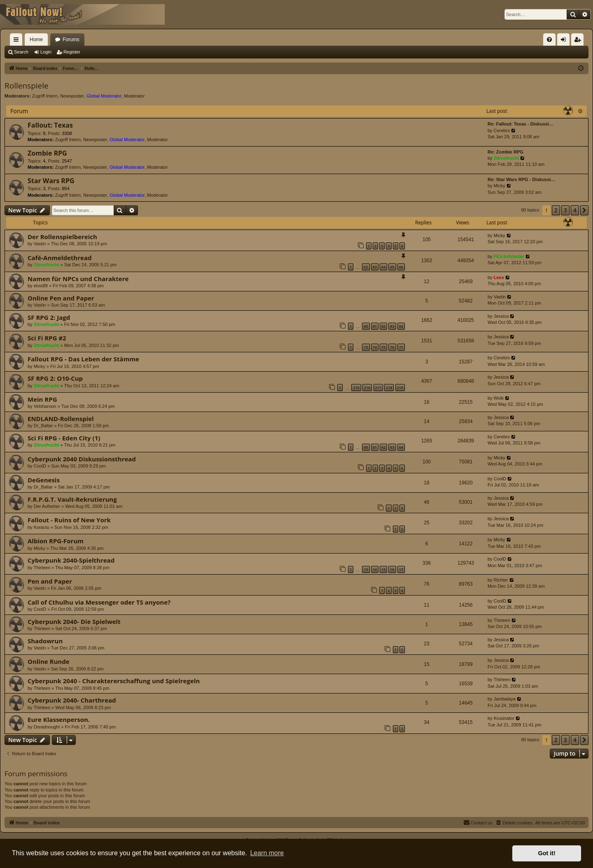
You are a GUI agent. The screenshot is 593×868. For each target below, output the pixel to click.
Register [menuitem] (579, 41)
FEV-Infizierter (509, 256)
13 (366, 569)
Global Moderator (104, 96)
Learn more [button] (267, 853)
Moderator (134, 96)
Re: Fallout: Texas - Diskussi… (521, 124)
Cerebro (502, 130)
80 (366, 326)
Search (21, 52)
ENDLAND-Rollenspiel (61, 419)
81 (375, 326)
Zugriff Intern (45, 96)
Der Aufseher (47, 506)
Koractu (42, 527)
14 (375, 569)
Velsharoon (45, 406)
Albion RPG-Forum (56, 541)
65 (392, 267)
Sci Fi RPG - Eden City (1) (64, 438)
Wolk (499, 398)
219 (400, 387)
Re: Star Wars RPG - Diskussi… (522, 179)
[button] (584, 210)
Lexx (499, 277)
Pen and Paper (50, 581)
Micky (500, 186)
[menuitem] (549, 40)
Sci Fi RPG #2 (47, 338)
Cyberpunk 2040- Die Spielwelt (74, 621)
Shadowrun (45, 641)
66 (401, 267)
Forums (71, 40)
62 (366, 267)
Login (46, 52)
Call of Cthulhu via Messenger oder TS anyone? (99, 602)
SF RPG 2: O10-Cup (55, 378)
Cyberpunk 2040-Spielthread (71, 560)
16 (392, 569)
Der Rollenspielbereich (62, 237)
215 (356, 387)
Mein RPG (42, 399)
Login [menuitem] (565, 41)
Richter (501, 580)
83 (392, 326)
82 (383, 326)
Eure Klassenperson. (59, 719)
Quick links (18, 41)
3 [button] (565, 210)
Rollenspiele (27, 86)
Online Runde (49, 661)
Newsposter (72, 96)
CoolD (40, 466)
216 (367, 387)
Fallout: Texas (50, 125)
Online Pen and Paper (61, 298)
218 (389, 387)
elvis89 (41, 286)
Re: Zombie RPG (505, 152)
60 (366, 447)
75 (383, 347)
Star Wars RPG (51, 181)
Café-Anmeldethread (60, 258)
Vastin (40, 244)
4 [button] (575, 210)
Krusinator (504, 718)
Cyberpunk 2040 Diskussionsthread (82, 459)
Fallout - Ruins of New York (69, 520)
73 (366, 347)
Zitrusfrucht (507, 158)
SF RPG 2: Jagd (49, 317)
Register (72, 52)
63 (375, 267)
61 (375, 447)
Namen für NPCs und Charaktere (78, 279)
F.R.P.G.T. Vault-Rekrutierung (72, 499)
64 (383, 267)
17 (401, 569)
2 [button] (556, 210)
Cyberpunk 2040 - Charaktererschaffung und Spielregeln (114, 681)
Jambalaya (505, 699)
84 (401, 326)
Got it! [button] (547, 853)
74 (375, 347)
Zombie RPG (47, 153)
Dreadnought (47, 727)
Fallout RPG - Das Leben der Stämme (83, 359)
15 (383, 569)
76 (392, 347)
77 (401, 347)
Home (36, 40)
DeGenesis (44, 480)
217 (378, 387)
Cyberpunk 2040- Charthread (72, 700)
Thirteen (42, 568)
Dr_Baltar (43, 426)
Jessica (501, 316)
